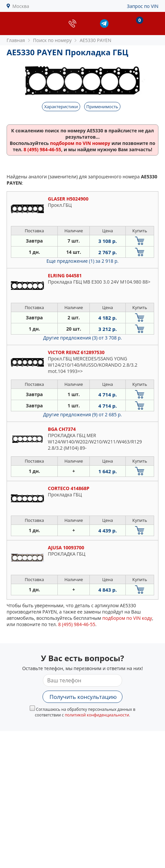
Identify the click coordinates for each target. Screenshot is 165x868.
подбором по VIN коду (127, 618)
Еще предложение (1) (82, 261)
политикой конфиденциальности (97, 715)
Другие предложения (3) (83, 338)
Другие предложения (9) (83, 414)
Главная (16, 40)
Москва (21, 6)
